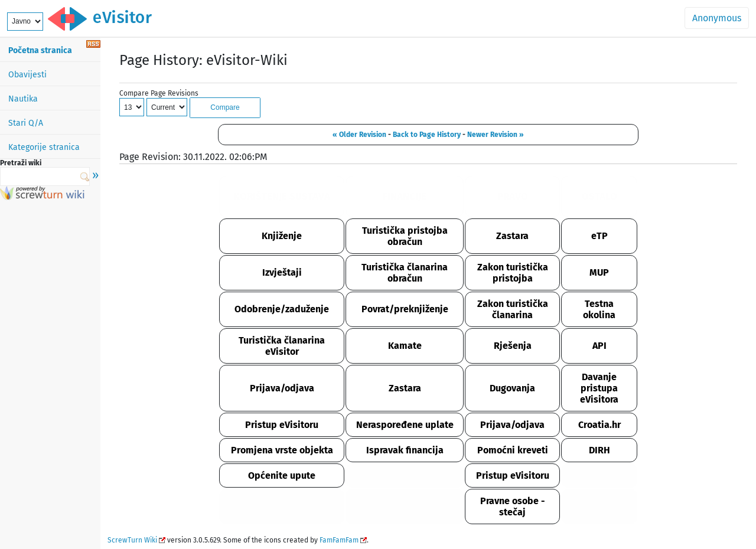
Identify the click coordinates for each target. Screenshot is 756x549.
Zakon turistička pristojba (513, 273)
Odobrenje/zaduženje (282, 309)
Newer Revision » (496, 135)
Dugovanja (512, 388)
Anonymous (717, 18)
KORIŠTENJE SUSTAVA (282, 196)
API (599, 346)
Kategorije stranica (44, 147)
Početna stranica (40, 50)
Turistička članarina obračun (405, 273)
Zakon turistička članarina (513, 309)
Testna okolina (599, 309)
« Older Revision (359, 135)
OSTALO (599, 196)
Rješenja (513, 346)
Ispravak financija (405, 450)
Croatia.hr (599, 425)
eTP (599, 236)
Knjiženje (282, 236)
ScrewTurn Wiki (132, 540)
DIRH (599, 450)
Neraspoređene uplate (405, 425)
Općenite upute (282, 476)
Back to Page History (427, 135)
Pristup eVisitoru (282, 425)
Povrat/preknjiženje (405, 309)
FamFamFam (339, 540)
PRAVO (513, 196)
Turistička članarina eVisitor (282, 346)
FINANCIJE (405, 196)
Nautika (23, 99)
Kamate (405, 346)
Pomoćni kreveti (513, 450)
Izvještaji (282, 272)
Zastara (512, 236)
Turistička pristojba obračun (405, 236)
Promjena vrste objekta (282, 450)
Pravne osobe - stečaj (513, 506)
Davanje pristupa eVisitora (599, 388)
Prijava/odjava (282, 388)
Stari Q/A (26, 123)
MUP (599, 272)
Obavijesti (27, 75)
